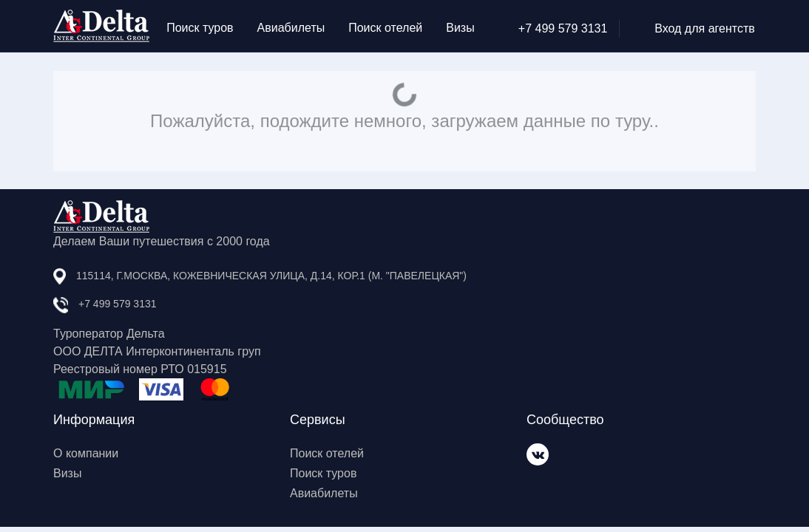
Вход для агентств (693, 28)
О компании (86, 453)
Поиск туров (200, 28)
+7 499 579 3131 (551, 28)
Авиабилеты (291, 28)
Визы (460, 28)
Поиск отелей (385, 28)
